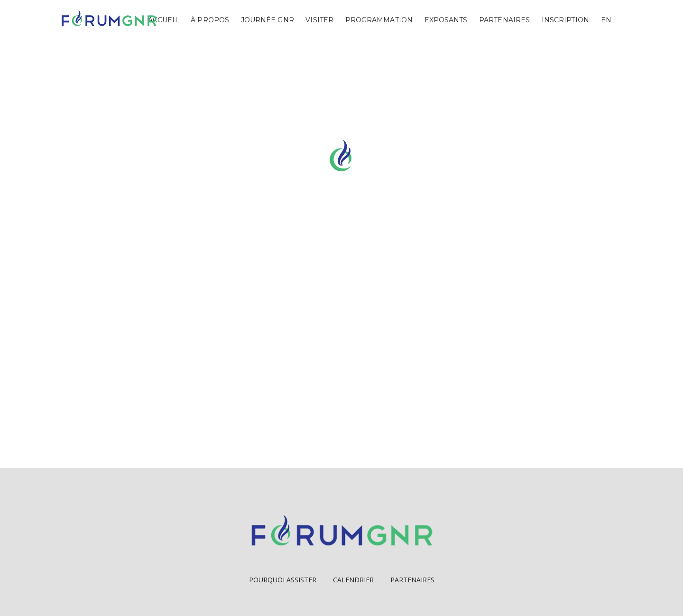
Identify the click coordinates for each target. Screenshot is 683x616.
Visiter (319, 20)
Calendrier (353, 580)
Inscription (565, 20)
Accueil (164, 20)
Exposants (446, 20)
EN (606, 20)
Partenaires (504, 20)
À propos (210, 20)
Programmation (379, 20)
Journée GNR (268, 20)
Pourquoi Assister (283, 580)
